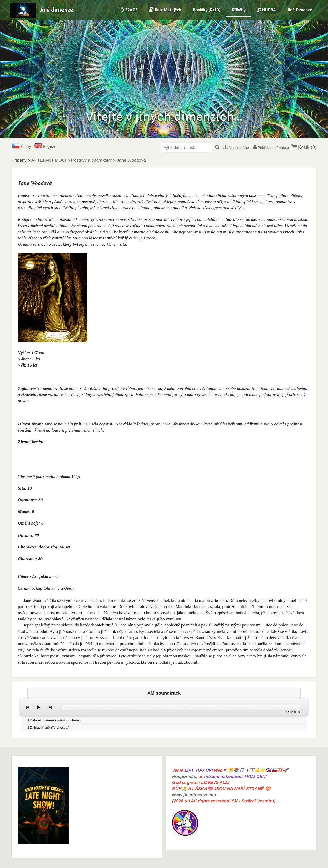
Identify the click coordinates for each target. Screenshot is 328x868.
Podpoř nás (184, 776)
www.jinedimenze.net (194, 795)
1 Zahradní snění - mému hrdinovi (54, 720)
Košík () (304, 147)
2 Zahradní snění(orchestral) (48, 728)
